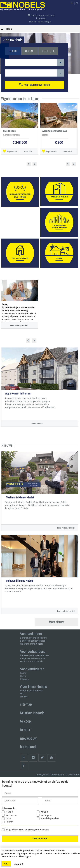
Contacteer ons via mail (41, 16)
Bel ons (41, 19)
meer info (28, 151)
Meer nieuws (37, 423)
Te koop (13, 51)
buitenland (28, 747)
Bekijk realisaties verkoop (33, 641)
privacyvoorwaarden (38, 830)
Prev (30, 163)
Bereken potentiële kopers (33, 638)
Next (35, 163)
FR (77, 3)
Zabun (77, 775)
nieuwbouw (28, 738)
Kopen (23, 673)
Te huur (30, 51)
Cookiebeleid (57, 775)
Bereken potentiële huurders (35, 655)
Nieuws (24, 697)
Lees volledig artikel (19, 325)
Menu (7, 29)
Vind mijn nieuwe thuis (34, 85)
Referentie (48, 51)
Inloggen (24, 679)
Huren (23, 676)
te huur (25, 730)
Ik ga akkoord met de (27, 830)
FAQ (22, 694)
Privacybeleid (43, 775)
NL (72, 3)
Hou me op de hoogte (40, 22)
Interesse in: (9, 808)
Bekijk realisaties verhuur (33, 658)
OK (6, 864)
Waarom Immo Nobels (31, 644)
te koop (25, 721)
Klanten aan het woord (32, 691)
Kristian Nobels (32, 713)
